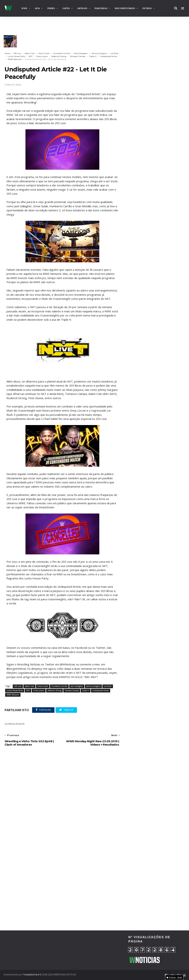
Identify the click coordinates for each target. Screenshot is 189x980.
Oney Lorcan (42, 56)
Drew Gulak (44, 53)
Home (7, 53)
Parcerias (101, 8)
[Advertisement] (32, 950)
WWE (24, 8)
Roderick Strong (59, 56)
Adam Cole (30, 53)
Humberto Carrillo (62, 53)
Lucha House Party (16, 56)
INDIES (51, 8)
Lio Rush (115, 53)
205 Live (17, 53)
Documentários (125, 8)
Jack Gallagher (81, 53)
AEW (37, 8)
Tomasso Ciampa (78, 56)
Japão (66, 8)
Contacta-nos (168, 24)
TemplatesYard (31, 975)
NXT (31, 56)
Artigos (82, 8)
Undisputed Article (109, 56)
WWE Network (15, 59)
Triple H (93, 56)
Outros (147, 8)
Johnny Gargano (99, 53)
